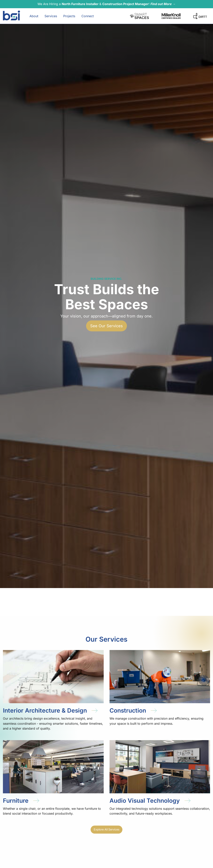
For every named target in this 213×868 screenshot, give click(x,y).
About (34, 16)
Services (51, 16)
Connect (88, 16)
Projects (69, 16)
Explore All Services (107, 829)
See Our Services (106, 326)
